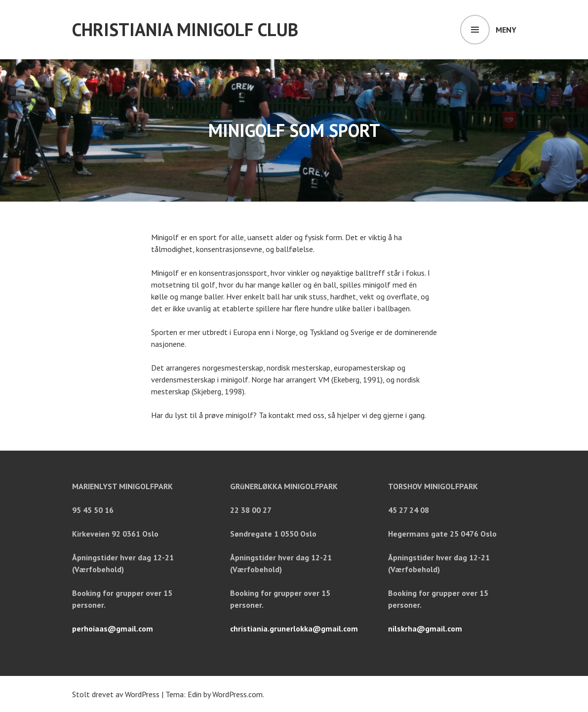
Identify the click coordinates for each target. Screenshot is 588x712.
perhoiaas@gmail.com (113, 628)
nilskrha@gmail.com (425, 628)
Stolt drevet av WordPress (116, 694)
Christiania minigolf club (185, 29)
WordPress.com (237, 694)
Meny (506, 30)
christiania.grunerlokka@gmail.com (294, 628)
